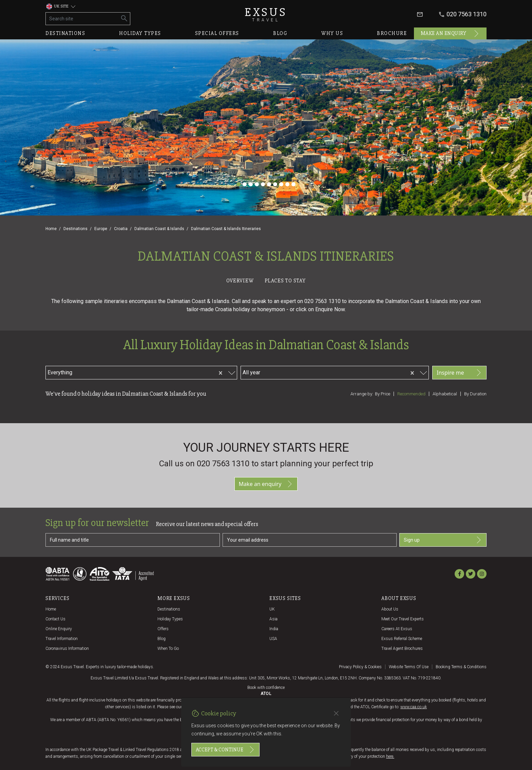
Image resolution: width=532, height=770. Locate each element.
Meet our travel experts (403, 619)
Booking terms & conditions (461, 667)
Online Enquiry (59, 629)
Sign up (443, 540)
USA (273, 639)
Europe (101, 229)
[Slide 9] (287, 184)
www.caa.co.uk (414, 707)
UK (272, 609)
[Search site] (82, 19)
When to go (168, 649)
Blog (280, 33)
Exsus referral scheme (402, 639)
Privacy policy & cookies (360, 667)
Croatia (121, 229)
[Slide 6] (269, 184)
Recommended (411, 394)
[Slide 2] (245, 184)
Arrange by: (362, 394)
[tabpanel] (266, 354)
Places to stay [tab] (285, 281)
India (274, 629)
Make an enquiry (450, 34)
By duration (475, 394)
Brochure (392, 33)
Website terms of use (409, 667)
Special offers (217, 33)
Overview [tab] (240, 281)
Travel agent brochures (402, 649)
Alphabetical (445, 394)
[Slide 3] (251, 184)
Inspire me (459, 373)
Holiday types (140, 33)
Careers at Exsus (397, 629)
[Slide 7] (275, 184)
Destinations (65, 33)
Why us (332, 33)
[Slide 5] (263, 184)
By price (383, 394)
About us (390, 609)
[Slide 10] (293, 184)
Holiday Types (170, 619)
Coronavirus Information (67, 649)
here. (390, 756)
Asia (273, 619)
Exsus (266, 14)
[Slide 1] (239, 184)
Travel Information (62, 639)
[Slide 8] (281, 184)
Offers (163, 629)
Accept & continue (225, 750)
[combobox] (112, 372)
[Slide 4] (257, 184)
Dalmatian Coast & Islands (159, 229)
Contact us (55, 619)
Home (51, 229)
